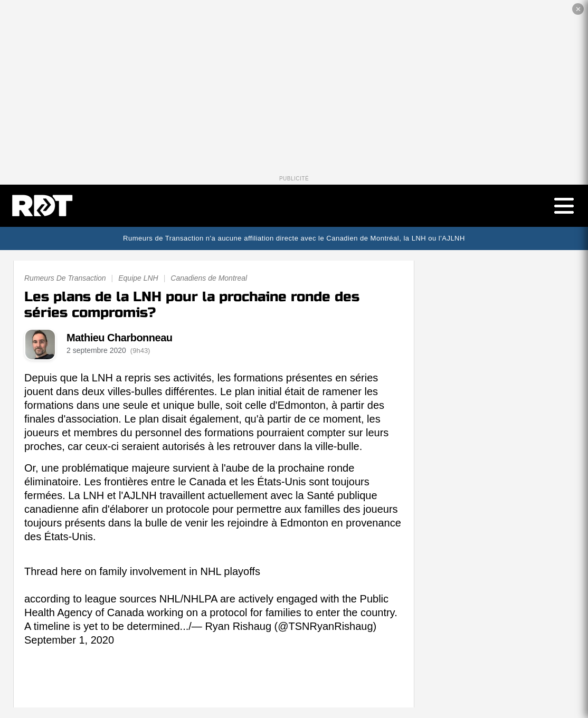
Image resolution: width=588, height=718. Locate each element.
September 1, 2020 (69, 640)
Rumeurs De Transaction (65, 278)
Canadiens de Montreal (209, 278)
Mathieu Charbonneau (120, 338)
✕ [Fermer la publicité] (578, 9)
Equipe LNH (138, 278)
